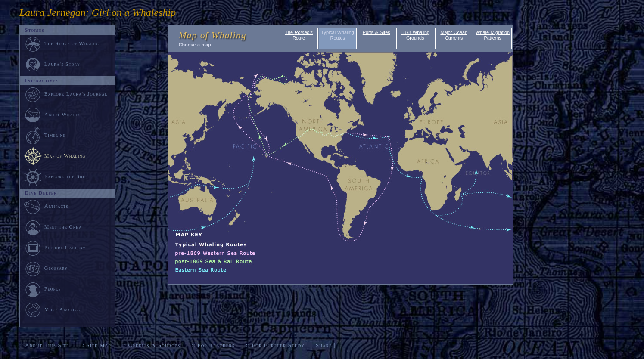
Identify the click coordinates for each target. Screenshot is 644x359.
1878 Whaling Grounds (415, 35)
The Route (299, 35)
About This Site (47, 345)
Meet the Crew (53, 227)
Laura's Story (52, 64)
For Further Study (278, 345)
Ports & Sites (376, 32)
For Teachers (216, 345)
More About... (52, 309)
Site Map (99, 345)
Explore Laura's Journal (66, 94)
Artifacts (46, 206)
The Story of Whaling (62, 43)
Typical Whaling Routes (338, 35)
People (42, 289)
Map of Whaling (65, 156)
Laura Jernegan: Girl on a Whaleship (98, 12)
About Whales (52, 115)
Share (324, 345)
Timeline (45, 135)
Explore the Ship (55, 176)
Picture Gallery (55, 248)
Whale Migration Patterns (493, 35)
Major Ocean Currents (454, 35)
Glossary (46, 268)
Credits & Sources (154, 345)
